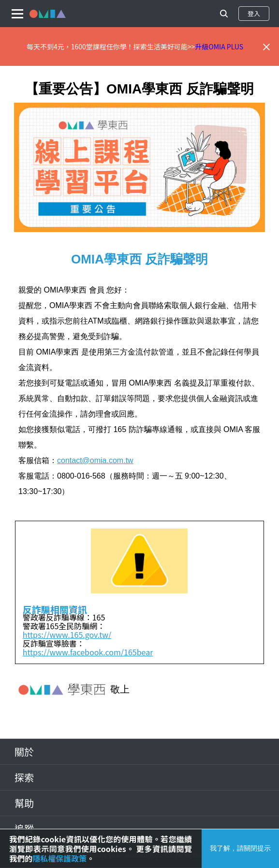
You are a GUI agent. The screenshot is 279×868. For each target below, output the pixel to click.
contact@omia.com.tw (95, 460)
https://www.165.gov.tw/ (67, 635)
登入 (254, 13)
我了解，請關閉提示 (240, 848)
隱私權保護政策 (59, 858)
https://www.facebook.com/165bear (88, 652)
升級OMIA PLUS (219, 46)
